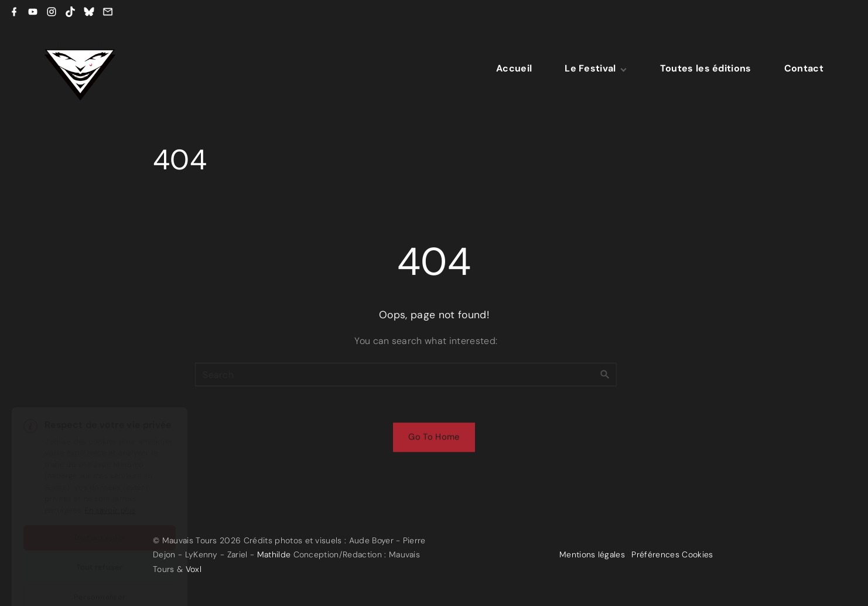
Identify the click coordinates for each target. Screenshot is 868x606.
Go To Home (434, 439)
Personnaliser (100, 569)
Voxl (194, 569)
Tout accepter (100, 509)
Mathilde (274, 554)
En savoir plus (110, 482)
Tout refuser (99, 539)
